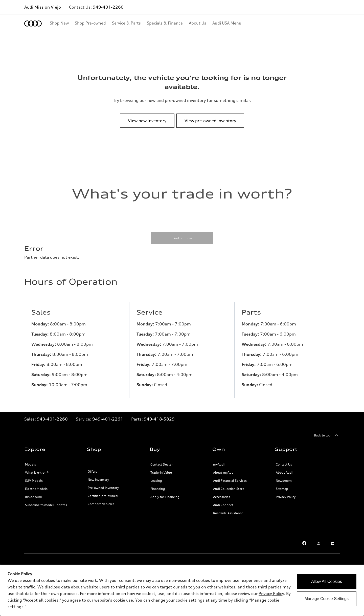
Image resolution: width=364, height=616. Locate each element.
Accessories (222, 497)
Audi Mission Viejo (43, 7)
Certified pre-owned (103, 496)
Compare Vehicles (101, 504)
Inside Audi (33, 497)
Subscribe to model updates (46, 505)
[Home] (33, 24)
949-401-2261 (108, 419)
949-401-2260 (108, 7)
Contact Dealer (162, 464)
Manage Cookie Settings (327, 599)
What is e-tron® (37, 472)
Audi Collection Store (229, 489)
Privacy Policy (286, 497)
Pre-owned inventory (103, 488)
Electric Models (36, 489)
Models (30, 464)
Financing (158, 489)
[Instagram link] (318, 543)
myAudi (219, 464)
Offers (92, 471)
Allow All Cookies (327, 581)
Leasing (156, 481)
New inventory (98, 480)
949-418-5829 (159, 419)
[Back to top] (327, 435)
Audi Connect (223, 505)
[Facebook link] (304, 543)
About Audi (284, 472)
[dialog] (182, 590)
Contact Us (284, 464)
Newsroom (284, 481)
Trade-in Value (161, 472)
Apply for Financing (165, 497)
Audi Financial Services (230, 481)
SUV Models (34, 481)
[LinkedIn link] (333, 543)
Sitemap (282, 489)
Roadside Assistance (228, 513)
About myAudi (224, 472)
